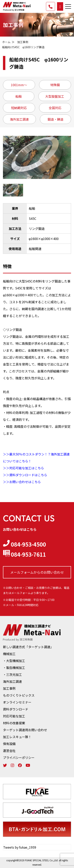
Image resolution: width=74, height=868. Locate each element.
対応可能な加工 (14, 716)
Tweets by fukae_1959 (20, 847)
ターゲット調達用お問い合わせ (25, 730)
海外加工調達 (12, 681)
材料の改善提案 (14, 723)
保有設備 (9, 744)
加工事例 (23, 42)
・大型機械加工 (14, 661)
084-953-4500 (24, 544)
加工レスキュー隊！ (17, 737)
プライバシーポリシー (19, 757)
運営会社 (9, 751)
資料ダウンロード (16, 709)
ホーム (6, 42)
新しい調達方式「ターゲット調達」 (28, 647)
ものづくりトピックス (19, 695)
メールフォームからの (37, 572)
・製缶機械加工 (14, 668)
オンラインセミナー (17, 702)
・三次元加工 (12, 674)
